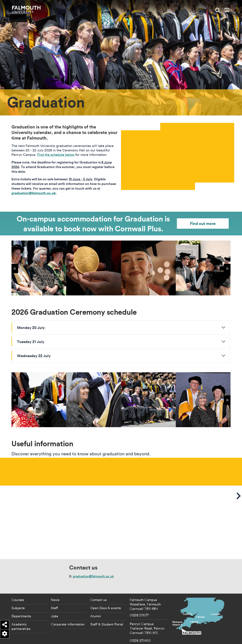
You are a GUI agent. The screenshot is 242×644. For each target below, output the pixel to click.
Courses (18, 585)
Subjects (18, 594)
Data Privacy (187, 638)
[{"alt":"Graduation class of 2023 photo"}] (148, 400)
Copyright (176, 638)
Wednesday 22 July (34, 356)
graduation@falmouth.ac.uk (93, 562)
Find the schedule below (56, 155)
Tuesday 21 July (31, 342)
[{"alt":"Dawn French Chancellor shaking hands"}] (94, 400)
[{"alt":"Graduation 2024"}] (39, 268)
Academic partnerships (21, 612)
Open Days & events (106, 594)
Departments (21, 602)
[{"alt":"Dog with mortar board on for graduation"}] (39, 400)
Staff (54, 594)
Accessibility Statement (147, 638)
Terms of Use (219, 638)
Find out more (203, 223)
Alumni (96, 602)
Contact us (98, 585)
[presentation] (178, 156)
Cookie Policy (164, 638)
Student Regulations (203, 638)
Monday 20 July (31, 327)
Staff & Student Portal (107, 610)
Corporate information (68, 610)
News (55, 585)
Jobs (54, 602)
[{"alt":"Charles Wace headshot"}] (203, 400)
